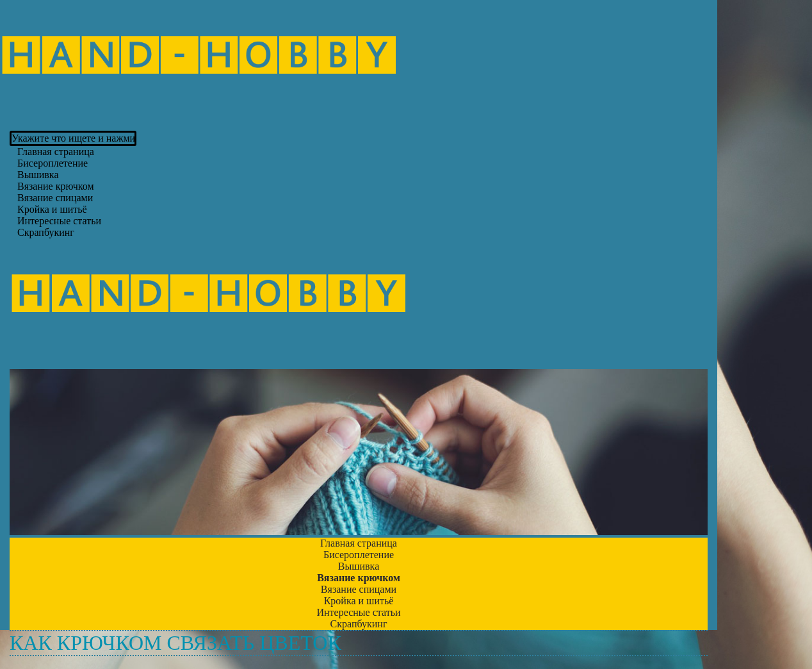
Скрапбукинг (46, 232)
